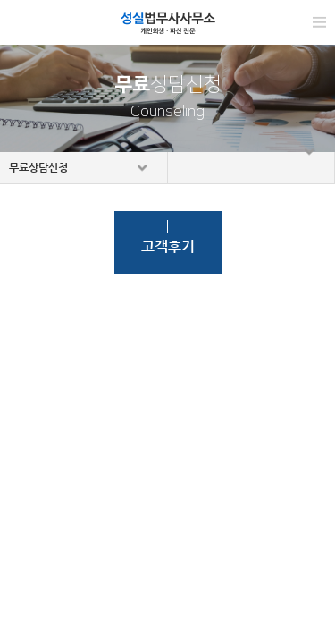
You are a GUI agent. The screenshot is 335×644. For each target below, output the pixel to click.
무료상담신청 (38, 167)
